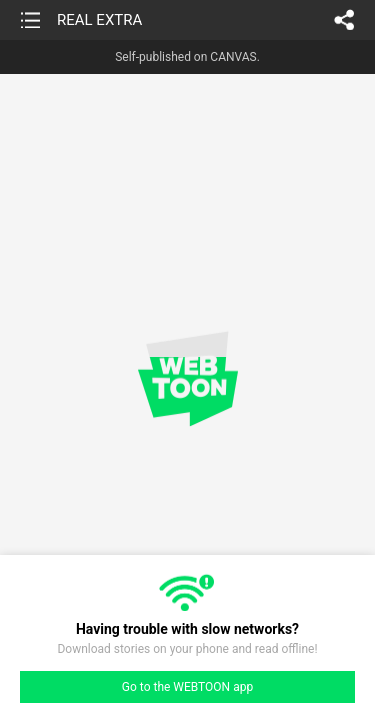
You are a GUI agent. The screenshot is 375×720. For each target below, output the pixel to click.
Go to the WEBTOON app (187, 687)
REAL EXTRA (99, 20)
